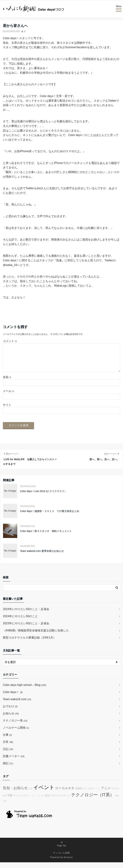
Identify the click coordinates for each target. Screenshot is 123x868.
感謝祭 (79, 794)
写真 (10, 801)
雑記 (8, 769)
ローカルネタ (65, 794)
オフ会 (41, 801)
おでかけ (10, 712)
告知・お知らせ (15, 794)
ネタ (68, 801)
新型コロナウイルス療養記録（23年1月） (29, 643)
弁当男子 (25, 801)
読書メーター (14, 762)
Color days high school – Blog (24, 691)
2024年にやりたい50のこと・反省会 (26, 615)
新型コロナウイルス (55, 801)
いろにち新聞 (63, 859)
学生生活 (115, 794)
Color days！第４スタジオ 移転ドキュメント (46, 537)
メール (9, 397)
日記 (8, 755)
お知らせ (11, 719)
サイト (7, 411)
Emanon (68, 863)
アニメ (106, 794)
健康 (5, 801)
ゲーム (17, 801)
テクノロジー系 (15, 726)
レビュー (34, 801)
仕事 (7, 740)
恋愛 (30, 794)
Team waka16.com (17, 705)
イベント (44, 793)
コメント (10, 341)
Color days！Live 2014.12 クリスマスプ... (43, 497)
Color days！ (13, 698)
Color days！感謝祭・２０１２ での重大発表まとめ (50, 517)
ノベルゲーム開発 (16, 733)
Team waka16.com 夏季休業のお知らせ (42, 557)
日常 (8, 748)
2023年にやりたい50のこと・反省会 (26, 629)
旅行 (85, 794)
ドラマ (97, 794)
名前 (7, 383)
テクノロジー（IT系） (93, 801)
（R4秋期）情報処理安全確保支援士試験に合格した (36, 636)
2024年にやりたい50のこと (20, 622)
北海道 (91, 794)
